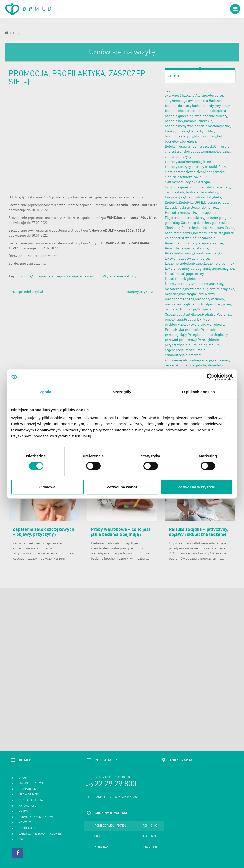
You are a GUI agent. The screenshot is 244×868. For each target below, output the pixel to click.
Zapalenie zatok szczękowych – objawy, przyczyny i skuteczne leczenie (43, 535)
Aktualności (28, 806)
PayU (22, 840)
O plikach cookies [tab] (198, 392)
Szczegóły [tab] (122, 392)
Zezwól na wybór (122, 487)
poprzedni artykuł (28, 292)
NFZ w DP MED (28, 795)
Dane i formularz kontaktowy (117, 797)
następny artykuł (139, 292)
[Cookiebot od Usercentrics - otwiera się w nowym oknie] (211, 377)
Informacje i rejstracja (113, 778)
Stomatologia (29, 789)
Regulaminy (28, 828)
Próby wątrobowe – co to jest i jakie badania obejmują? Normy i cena (122, 535)
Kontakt (25, 823)
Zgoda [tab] (46, 392)
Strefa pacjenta (31, 800)
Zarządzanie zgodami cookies (40, 834)
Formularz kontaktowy (36, 817)
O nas (23, 778)
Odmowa (48, 487)
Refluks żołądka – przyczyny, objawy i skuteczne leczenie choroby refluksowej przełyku (199, 535)
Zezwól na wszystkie (197, 487)
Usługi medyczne (31, 784)
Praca (23, 812)
